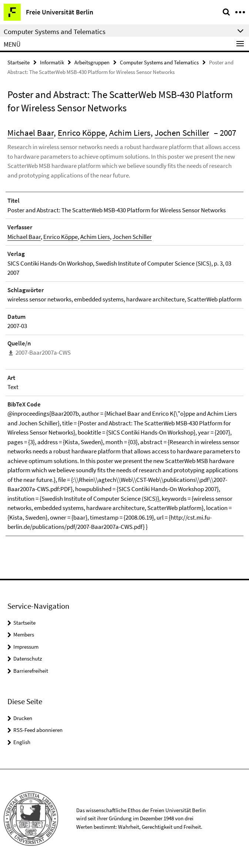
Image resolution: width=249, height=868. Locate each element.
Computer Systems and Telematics (159, 62)
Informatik (52, 62)
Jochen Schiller (182, 133)
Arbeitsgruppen (92, 62)
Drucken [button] (23, 718)
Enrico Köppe (81, 133)
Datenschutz (28, 658)
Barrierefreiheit (31, 671)
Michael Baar (31, 133)
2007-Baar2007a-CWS (43, 352)
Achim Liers (130, 133)
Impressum (26, 647)
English (22, 742)
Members (24, 634)
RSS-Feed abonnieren (38, 730)
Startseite (18, 62)
